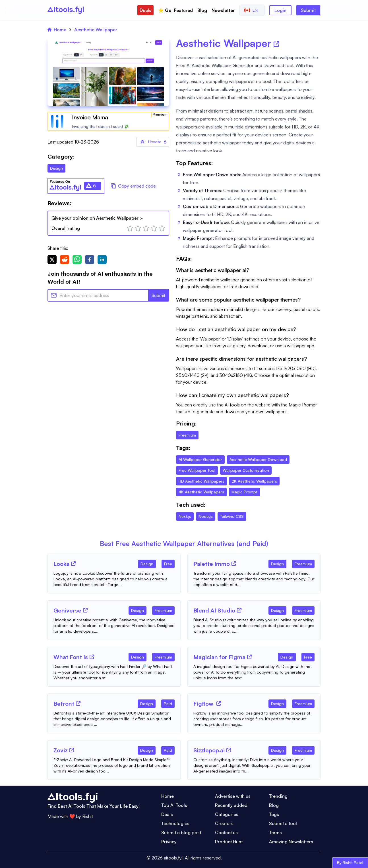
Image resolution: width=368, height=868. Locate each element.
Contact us (226, 832)
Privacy (169, 842)
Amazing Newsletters (291, 842)
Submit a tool (283, 823)
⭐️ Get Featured (175, 10)
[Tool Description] (114, 579)
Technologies (175, 823)
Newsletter (223, 10)
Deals (145, 10)
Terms (275, 832)
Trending (278, 796)
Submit (308, 10)
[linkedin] (102, 259)
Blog (202, 10)
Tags (274, 814)
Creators (224, 823)
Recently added (231, 805)
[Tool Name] (61, 564)
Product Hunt (229, 842)
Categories (227, 814)
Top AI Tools (174, 805)
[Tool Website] (73, 564)
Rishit (88, 816)
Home (57, 30)
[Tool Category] (147, 563)
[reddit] (65, 259)
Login (280, 10)
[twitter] (52, 259)
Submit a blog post (181, 832)
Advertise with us (233, 796)
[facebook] (90, 259)
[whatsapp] (77, 259)
